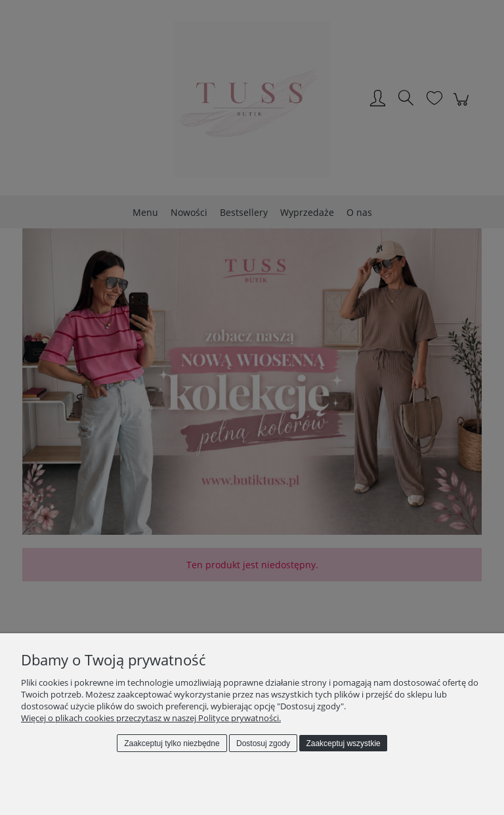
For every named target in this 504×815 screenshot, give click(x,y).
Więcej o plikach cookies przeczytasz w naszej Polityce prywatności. (151, 718)
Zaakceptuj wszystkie (343, 743)
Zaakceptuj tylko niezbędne (172, 743)
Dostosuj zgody (263, 743)
